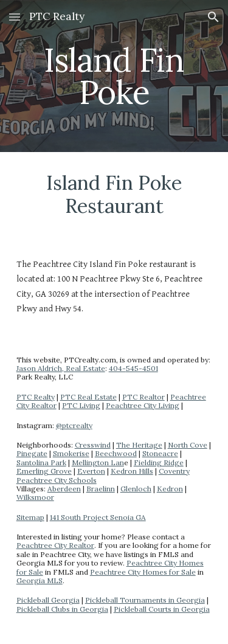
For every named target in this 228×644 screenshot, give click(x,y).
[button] (15, 17)
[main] (114, 76)
